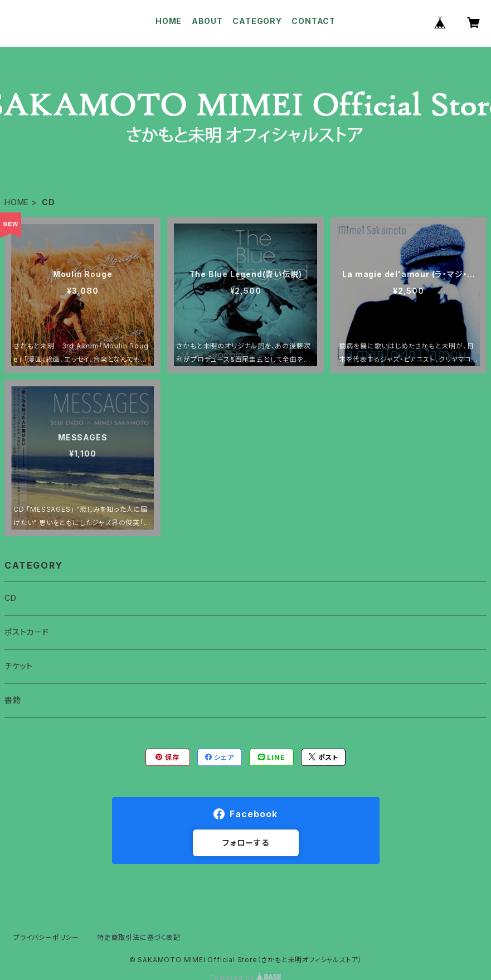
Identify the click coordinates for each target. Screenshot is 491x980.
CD (11, 598)
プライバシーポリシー (46, 937)
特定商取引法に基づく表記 (139, 937)
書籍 (13, 700)
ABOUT (207, 21)
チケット (19, 666)
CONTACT (313, 21)
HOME (169, 21)
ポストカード (27, 632)
